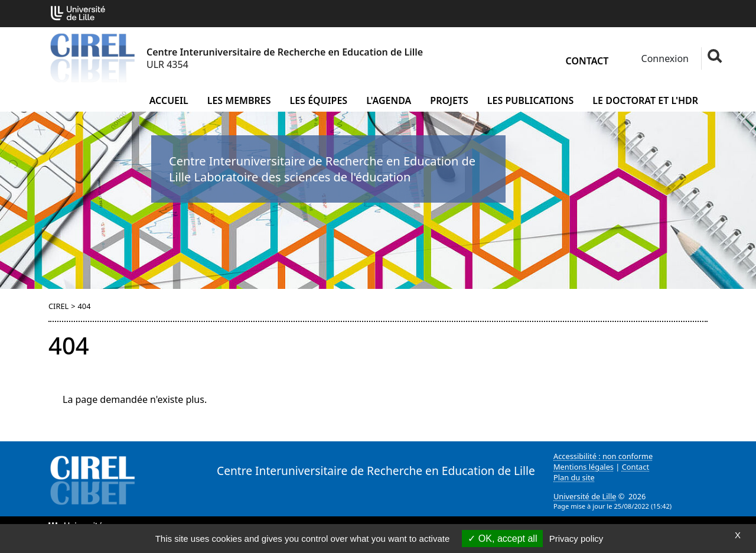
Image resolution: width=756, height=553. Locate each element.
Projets (449, 100)
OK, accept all (502, 539)
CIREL (58, 306)
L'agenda (389, 100)
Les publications (531, 100)
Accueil (169, 100)
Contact (587, 61)
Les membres (239, 100)
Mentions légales (584, 467)
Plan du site (574, 477)
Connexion (664, 58)
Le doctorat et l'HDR (645, 100)
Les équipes (319, 100)
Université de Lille (585, 496)
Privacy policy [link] (576, 539)
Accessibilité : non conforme (603, 456)
